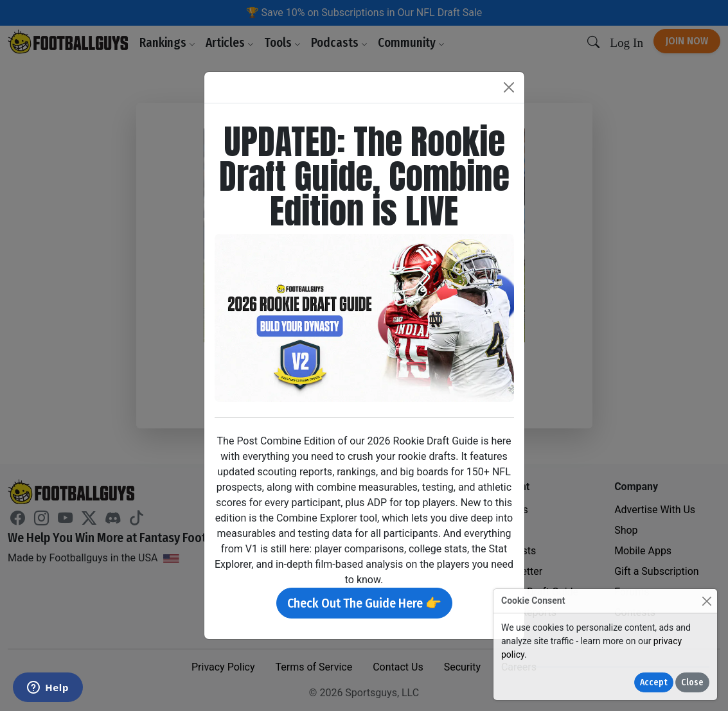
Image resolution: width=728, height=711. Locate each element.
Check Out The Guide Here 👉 (364, 603)
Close (692, 682)
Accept (654, 682)
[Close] (706, 601)
